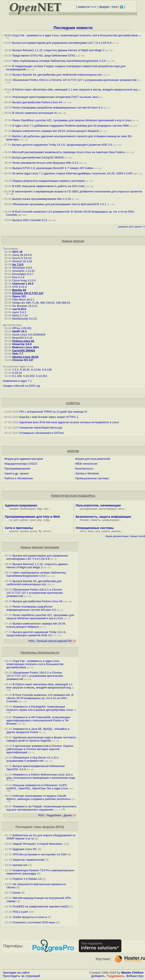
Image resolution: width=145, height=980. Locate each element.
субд (46, 520)
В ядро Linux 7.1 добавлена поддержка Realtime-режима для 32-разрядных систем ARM (70, 126)
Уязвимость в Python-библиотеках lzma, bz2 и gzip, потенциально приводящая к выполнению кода (41, 776)
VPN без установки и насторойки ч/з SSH (40, 854)
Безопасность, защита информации (103, 517)
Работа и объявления (19, 478)
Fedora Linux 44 (23, 341)
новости (84, 7)
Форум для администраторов (24, 459)
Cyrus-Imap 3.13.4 (24, 280)
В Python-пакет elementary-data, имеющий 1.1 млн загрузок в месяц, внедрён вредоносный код (75, 90)
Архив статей (138, 536)
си (11, 520)
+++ (94, 7)
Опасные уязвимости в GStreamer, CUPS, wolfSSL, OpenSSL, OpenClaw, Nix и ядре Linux (37, 787)
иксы (121, 509)
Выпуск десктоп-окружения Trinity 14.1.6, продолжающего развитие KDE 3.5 (62, 145)
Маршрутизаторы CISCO (21, 464)
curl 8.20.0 (19, 309)
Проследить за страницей (22, 976)
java (33, 520)
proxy (34, 531)
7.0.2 (15, 370)
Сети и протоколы (19, 528)
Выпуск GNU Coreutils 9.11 (30, 220)
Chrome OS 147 (23, 360)
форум (104, 7)
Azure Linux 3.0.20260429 (29, 335)
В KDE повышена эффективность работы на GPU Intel (48, 186)
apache (14, 531)
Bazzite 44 (19, 290)
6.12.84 (36, 370)
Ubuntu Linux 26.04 (25, 357)
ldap (39, 509)
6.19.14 (17, 373)
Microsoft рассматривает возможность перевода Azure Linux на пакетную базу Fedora (68, 152)
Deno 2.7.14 (20, 315)
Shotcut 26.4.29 (22, 261)
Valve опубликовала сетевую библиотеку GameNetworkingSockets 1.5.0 (59, 61)
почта (47, 531)
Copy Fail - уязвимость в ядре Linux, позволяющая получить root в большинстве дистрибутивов (75, 35)
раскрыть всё (126, 227)
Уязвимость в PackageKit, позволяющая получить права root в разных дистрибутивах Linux (40, 708)
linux (91, 531)
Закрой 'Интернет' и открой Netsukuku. (38, 844)
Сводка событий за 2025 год (21, 386)
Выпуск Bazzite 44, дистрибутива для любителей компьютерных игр (57, 75)
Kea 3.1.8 (18, 277)
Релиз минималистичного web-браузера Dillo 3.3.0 (45, 163)
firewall (84, 520)
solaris (106, 531)
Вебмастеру (135, 976)
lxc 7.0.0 (18, 264)
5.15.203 (29, 376)
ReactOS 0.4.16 (22, 338)
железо (116, 531)
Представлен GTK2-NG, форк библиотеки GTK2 (44, 56)
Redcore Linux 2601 (26, 347)
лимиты (95, 520)
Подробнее (54, 815)
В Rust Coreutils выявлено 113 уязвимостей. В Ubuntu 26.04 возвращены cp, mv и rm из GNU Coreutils (40, 698)
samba (24, 531)
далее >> (140, 227)
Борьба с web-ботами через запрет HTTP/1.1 (49, 417)
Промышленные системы (92, 478)
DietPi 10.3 (19, 331)
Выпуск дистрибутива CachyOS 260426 (38, 157)
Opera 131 (19, 296)
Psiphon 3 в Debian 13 (27, 879)
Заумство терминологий (28, 860)
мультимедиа (108, 509)
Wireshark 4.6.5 (22, 268)
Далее (70, 815)
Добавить (98, 976)
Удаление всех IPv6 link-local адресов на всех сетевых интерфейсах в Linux (69, 422)
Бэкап (16, 893)
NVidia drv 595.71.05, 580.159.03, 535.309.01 (41, 303)
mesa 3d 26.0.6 (22, 255)
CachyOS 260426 (24, 350)
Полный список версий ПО (56, 641)
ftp (40, 531)
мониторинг (28, 509)
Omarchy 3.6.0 (22, 344)
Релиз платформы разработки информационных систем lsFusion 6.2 (57, 108)
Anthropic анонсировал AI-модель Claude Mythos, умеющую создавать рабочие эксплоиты (38, 797)
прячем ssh (20, 865)
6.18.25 (25, 370)
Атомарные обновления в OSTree (42, 433)
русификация (89, 509)
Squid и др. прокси (17, 473)
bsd (98, 531)
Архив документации (117, 536)
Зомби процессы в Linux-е (30, 917)
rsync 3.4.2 (19, 312)
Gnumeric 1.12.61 (23, 271)
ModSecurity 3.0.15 (24, 319)
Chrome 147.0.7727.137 (28, 293)
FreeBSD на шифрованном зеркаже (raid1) (41, 906)
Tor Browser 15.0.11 (25, 306)
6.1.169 (17, 376)
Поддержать (116, 976)
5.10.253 (42, 376)
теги (114, 7)
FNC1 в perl (20, 912)
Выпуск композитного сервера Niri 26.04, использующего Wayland (56, 131)
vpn (46, 509)
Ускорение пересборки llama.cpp (41, 428)
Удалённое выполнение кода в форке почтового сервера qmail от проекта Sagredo (41, 739)
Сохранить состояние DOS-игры (34, 922)
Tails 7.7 (18, 354)
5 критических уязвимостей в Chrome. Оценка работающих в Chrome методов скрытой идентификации (40, 749)
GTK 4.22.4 (19, 287)
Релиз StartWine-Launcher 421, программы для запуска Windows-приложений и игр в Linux (72, 120)
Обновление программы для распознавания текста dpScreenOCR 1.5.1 (59, 204)
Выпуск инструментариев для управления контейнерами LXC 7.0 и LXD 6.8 (62, 43)
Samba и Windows (87, 473)
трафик (14, 509)
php (39, 520)
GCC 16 (17, 252)
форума (49, 827)
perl (16, 520)
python (24, 520)
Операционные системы (95, 528)
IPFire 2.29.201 (22, 328)
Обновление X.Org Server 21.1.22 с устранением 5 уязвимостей (33, 759)
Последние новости (73, 28)
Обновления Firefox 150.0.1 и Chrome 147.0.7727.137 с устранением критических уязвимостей (74, 80)
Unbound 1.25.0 (23, 284)
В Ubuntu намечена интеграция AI (34, 113)
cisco (83, 531)
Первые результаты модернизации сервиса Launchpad (48, 181)
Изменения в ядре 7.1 (17, 381)
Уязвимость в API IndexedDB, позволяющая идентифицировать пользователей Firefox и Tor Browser (38, 720)
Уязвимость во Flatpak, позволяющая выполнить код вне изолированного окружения (41, 808)
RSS (31, 641)
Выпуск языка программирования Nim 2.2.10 (41, 199)
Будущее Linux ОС (25, 849)
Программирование (17, 469)
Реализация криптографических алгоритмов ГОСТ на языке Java (55, 97)
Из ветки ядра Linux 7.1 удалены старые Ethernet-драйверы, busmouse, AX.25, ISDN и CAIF (72, 173)
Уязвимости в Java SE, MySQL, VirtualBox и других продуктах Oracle (38, 730)
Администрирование (21, 505)
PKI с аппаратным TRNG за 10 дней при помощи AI (53, 412)
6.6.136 (47, 370)
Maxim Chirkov (132, 973)
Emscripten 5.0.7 (23, 274)
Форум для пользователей (93, 459)
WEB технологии (86, 464)
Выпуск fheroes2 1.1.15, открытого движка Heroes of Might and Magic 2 (58, 50)
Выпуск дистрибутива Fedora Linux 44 (37, 102)
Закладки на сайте (16, 973)
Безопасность (84, 469)
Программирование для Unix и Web (32, 517)
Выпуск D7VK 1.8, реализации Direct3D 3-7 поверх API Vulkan (53, 168)
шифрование (111, 520)
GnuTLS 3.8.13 (22, 258)
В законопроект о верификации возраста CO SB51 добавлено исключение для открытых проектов (77, 191)
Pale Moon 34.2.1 (23, 300)
